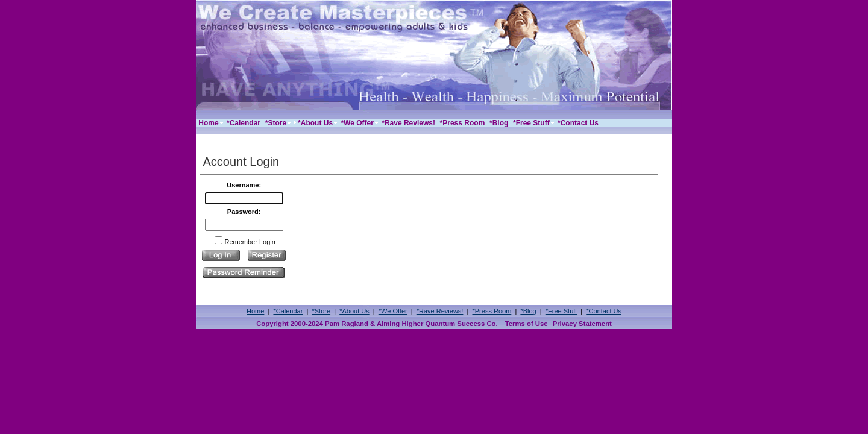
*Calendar (288, 311)
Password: (244, 212)
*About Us (354, 311)
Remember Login (250, 242)
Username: (244, 185)
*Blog (528, 311)
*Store (321, 311)
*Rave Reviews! (440, 311)
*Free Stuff (561, 311)
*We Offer (393, 311)
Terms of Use (527, 324)
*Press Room (492, 311)
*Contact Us (604, 311)
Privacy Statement (582, 324)
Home (255, 311)
